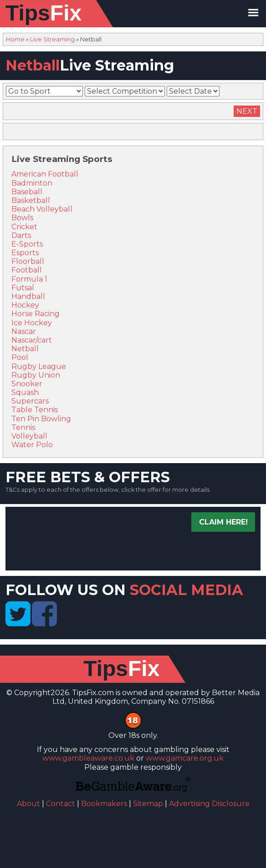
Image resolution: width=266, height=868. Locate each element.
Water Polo (32, 445)
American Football (45, 174)
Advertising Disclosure (209, 804)
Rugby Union (36, 375)
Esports (25, 253)
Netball (25, 349)
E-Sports (27, 244)
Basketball (31, 200)
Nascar (24, 331)
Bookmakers (104, 804)
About (28, 804)
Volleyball (29, 436)
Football (27, 270)
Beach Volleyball (42, 209)
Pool (20, 357)
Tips (43, 13)
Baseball (27, 192)
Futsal (23, 288)
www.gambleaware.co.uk (88, 758)
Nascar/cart (32, 340)
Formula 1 (29, 279)
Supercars (30, 401)
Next (247, 111)
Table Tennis (35, 410)
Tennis (23, 427)
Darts (21, 235)
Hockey (25, 305)
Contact (61, 804)
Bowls (22, 218)
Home (15, 39)
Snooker (27, 384)
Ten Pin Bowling (41, 419)
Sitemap (148, 804)
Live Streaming (52, 39)
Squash (25, 392)
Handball (28, 296)
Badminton (32, 183)
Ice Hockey (32, 323)
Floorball (28, 261)
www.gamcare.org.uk (185, 758)
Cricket (24, 227)
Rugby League (39, 366)
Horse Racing (36, 314)
